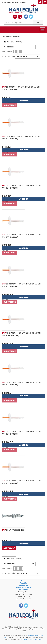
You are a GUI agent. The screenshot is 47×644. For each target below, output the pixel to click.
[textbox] (19, 22)
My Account (23, 589)
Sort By (19, 42)
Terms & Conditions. (35, 639)
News (17, 3)
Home (4, 3)
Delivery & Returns (23, 587)
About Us (11, 3)
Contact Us (23, 585)
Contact (23, 3)
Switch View (7, 52)
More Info (24, 100)
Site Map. (24, 639)
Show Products (8, 56)
